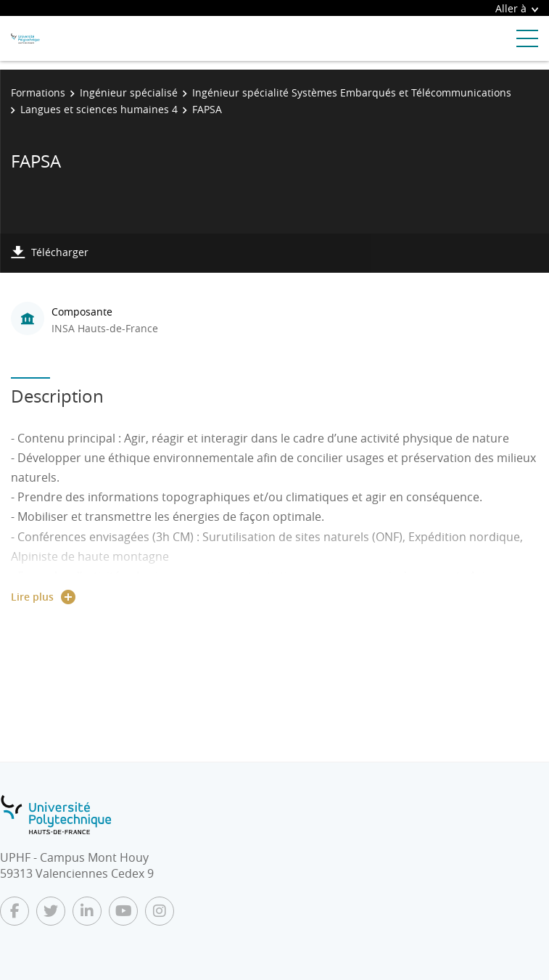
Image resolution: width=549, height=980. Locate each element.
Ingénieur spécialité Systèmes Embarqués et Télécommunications (352, 92)
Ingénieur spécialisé (129, 92)
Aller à (517, 8)
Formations (38, 92)
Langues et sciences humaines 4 (99, 109)
